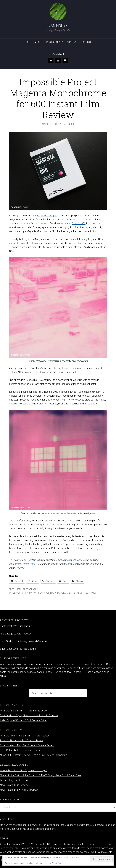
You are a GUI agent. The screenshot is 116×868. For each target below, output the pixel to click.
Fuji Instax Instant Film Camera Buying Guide (23, 711)
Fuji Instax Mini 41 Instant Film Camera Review (24, 736)
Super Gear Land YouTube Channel (18, 649)
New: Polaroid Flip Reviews (14, 785)
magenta (49, 593)
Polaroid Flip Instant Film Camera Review (22, 740)
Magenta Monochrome (74, 560)
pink (57, 593)
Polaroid (65, 593)
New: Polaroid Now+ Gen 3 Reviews (19, 790)
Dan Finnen (58, 25)
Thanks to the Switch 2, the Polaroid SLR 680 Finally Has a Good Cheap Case (41, 775)
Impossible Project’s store (23, 564)
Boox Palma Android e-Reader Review (20, 750)
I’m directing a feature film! (14, 780)
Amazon (96, 672)
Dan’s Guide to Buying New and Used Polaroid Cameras (29, 715)
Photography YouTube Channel (16, 626)
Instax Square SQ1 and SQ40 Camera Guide (23, 720)
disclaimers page (72, 844)
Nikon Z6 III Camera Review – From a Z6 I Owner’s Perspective (34, 755)
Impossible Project (47, 216)
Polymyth (47, 825)
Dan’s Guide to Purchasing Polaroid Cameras (23, 641)
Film (26, 593)
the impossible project (85, 593)
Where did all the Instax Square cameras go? (24, 770)
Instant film (36, 593)
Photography (30, 589)
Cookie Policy (57, 863)
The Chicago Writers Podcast (15, 634)
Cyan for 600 (79, 223)
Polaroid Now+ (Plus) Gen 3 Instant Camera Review (27, 745)
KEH (84, 672)
